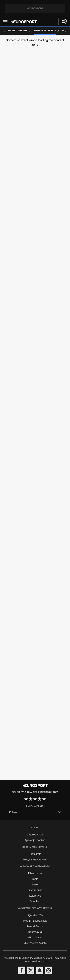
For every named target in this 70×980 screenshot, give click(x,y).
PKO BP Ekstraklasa (35, 921)
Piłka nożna (35, 873)
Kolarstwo (35, 896)
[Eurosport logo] (24, 22)
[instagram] (49, 970)
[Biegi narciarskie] (47, 31)
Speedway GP (35, 932)
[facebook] (22, 970)
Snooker (35, 901)
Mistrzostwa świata (35, 943)
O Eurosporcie (35, 835)
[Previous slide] (4, 31)
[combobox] (35, 812)
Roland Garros (35, 926)
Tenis (35, 879)
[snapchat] (40, 970)
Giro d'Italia (35, 937)
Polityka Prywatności (35, 860)
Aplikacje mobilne (35, 840)
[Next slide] (66, 31)
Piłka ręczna (35, 890)
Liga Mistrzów (35, 915)
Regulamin (35, 854)
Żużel (35, 884)
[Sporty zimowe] (19, 31)
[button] (5, 22)
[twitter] (31, 970)
